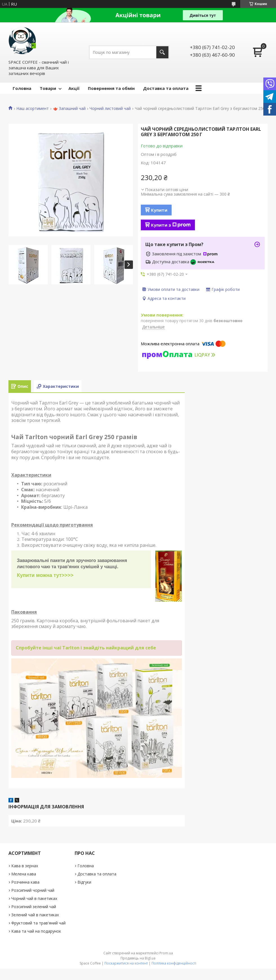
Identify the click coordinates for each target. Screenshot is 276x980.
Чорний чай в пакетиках (34, 898)
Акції (74, 88)
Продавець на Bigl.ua (138, 958)
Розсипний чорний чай (33, 890)
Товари (48, 88)
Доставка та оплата (166, 88)
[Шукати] (162, 52)
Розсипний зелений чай (34, 907)
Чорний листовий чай (110, 109)
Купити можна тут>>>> (45, 575)
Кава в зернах (25, 866)
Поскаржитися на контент (126, 963)
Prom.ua (166, 953)
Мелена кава (24, 874)
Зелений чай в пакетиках (35, 915)
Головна (22, 88)
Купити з (171, 225)
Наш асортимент (33, 109)
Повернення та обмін (111, 88)
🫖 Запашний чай (69, 109)
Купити (159, 210)
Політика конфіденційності (174, 963)
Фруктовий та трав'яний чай (38, 923)
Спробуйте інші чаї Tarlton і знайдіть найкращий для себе (86, 648)
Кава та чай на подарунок (36, 931)
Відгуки (84, 882)
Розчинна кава (25, 882)
